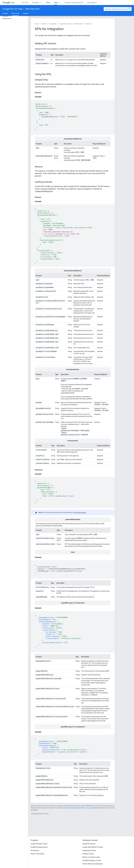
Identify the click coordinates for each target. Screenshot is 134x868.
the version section (80, 513)
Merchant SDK (33, 9)
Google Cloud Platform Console (93, 847)
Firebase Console (88, 854)
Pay (8, 3)
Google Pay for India (12, 9)
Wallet (48, 3)
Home (37, 24)
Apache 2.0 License (48, 808)
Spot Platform (92, 3)
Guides (5, 13)
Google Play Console (89, 850)
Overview (25, 3)
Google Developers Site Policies (76, 808)
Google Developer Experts (39, 847)
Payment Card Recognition (74, 3)
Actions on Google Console (91, 857)
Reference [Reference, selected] (15, 13)
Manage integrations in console (116, 9)
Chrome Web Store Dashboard (92, 864)
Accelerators (35, 850)
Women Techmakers (38, 854)
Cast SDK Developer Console (92, 860)
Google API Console (89, 844)
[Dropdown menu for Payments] (42, 3)
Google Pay (53, 24)
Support (26, 13)
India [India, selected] (56, 3)
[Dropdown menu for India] (60, 3)
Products (44, 24)
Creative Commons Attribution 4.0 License (87, 806)
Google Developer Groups (39, 844)
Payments (36, 3)
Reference (88, 24)
